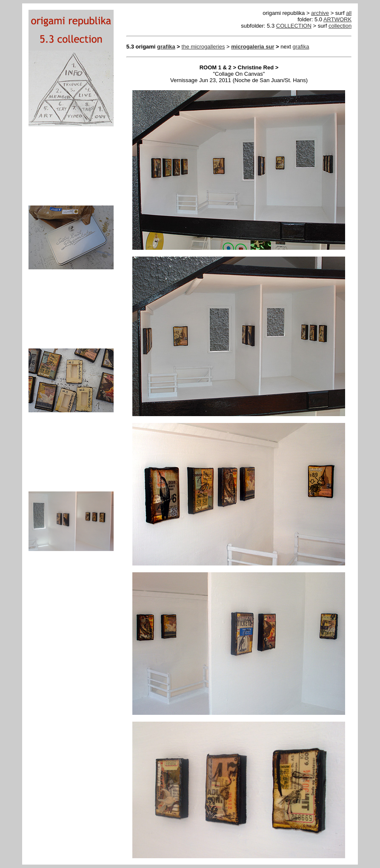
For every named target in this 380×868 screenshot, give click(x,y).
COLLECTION (294, 26)
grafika (166, 47)
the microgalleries (203, 47)
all (349, 13)
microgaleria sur (253, 47)
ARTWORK (337, 19)
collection (340, 26)
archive (320, 13)
